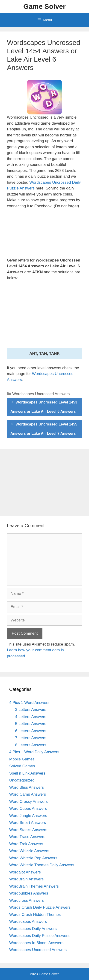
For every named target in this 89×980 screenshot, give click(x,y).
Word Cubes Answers (28, 808)
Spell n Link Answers (27, 773)
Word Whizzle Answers (29, 851)
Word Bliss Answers (27, 787)
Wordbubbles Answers (29, 893)
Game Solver (44, 6)
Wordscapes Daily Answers (33, 929)
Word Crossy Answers (28, 802)
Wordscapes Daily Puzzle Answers (39, 936)
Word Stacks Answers (28, 830)
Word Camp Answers (28, 794)
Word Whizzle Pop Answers (33, 858)
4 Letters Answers (31, 717)
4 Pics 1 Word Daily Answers (34, 752)
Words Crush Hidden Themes (35, 915)
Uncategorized (22, 780)
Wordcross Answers (27, 900)
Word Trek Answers (26, 844)
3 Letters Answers (31, 710)
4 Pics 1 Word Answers (29, 703)
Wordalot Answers (25, 872)
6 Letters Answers (31, 731)
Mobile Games (22, 759)
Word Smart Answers (28, 823)
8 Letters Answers (31, 745)
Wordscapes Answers (28, 922)
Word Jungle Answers (28, 816)
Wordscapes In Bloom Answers (36, 943)
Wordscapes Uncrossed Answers (41, 394)
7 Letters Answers (31, 738)
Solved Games (22, 766)
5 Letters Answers (31, 724)
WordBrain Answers (26, 879)
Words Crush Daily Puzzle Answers (40, 907)
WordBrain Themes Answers (34, 886)
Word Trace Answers (27, 837)
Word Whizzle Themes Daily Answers (42, 865)
